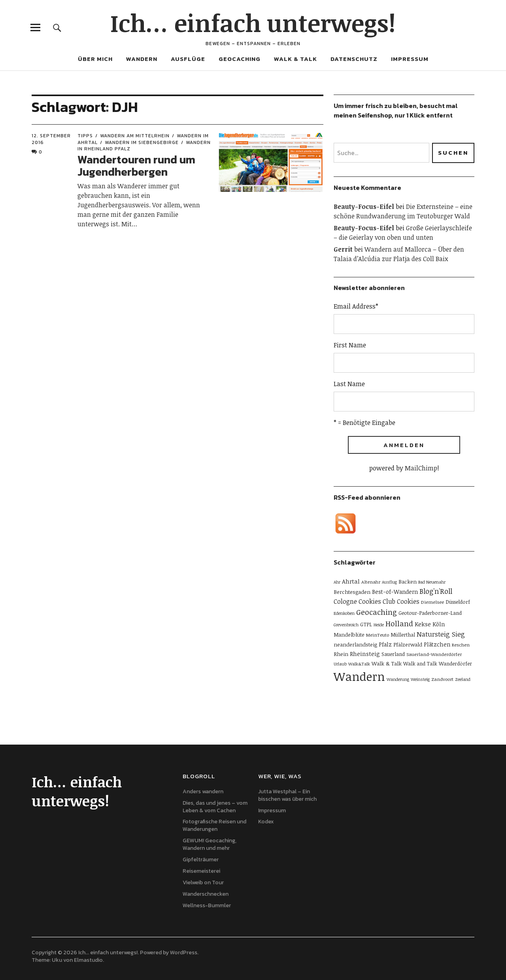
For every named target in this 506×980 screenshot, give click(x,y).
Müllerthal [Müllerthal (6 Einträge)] (403, 635)
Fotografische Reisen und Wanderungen (214, 825)
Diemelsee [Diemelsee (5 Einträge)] (432, 602)
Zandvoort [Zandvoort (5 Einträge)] (442, 679)
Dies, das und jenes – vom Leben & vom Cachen (215, 807)
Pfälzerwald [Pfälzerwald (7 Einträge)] (408, 644)
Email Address (356, 306)
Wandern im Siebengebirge (142, 142)
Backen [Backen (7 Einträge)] (408, 582)
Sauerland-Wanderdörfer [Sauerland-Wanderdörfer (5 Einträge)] (434, 654)
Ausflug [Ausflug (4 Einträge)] (389, 582)
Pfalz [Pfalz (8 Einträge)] (385, 644)
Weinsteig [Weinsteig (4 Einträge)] (420, 679)
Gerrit (343, 249)
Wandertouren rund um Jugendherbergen (136, 166)
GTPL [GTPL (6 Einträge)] (366, 624)
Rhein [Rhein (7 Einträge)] (341, 654)
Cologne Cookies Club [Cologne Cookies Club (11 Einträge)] (364, 601)
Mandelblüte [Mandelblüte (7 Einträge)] (349, 635)
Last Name (349, 384)
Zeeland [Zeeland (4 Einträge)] (463, 679)
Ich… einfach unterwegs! (253, 23)
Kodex (266, 822)
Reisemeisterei (201, 871)
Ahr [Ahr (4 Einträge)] (337, 582)
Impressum (410, 59)
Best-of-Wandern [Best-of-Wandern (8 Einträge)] (395, 592)
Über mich (95, 59)
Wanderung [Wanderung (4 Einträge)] (398, 679)
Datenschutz (354, 59)
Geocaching (240, 59)
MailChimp (421, 468)
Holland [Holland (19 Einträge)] (399, 623)
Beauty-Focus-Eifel (364, 207)
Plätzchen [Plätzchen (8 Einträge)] (437, 644)
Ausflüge (188, 59)
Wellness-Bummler (207, 905)
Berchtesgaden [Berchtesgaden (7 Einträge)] (352, 592)
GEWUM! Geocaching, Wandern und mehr (210, 844)
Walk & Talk (295, 59)
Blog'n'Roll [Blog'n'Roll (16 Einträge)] (436, 591)
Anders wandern (203, 791)
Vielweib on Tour (203, 882)
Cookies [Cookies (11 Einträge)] (408, 601)
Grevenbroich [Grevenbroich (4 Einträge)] (346, 625)
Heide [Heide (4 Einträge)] (379, 625)
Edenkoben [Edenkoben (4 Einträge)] (344, 613)
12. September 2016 (51, 139)
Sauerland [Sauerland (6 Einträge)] (393, 654)
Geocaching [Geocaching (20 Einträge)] (377, 612)
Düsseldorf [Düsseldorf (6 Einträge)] (458, 602)
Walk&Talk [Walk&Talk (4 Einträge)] (359, 664)
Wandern (142, 59)
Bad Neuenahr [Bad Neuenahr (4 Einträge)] (432, 582)
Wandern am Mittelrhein (135, 136)
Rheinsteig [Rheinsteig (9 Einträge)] (365, 654)
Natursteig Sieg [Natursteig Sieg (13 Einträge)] (441, 634)
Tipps (85, 136)
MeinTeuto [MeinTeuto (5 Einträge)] (378, 635)
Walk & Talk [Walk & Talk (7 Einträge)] (387, 663)
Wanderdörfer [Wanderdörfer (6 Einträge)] (455, 663)
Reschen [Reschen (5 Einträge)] (461, 644)
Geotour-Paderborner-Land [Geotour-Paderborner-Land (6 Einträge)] (430, 613)
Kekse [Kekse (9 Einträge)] (423, 624)
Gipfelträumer (201, 860)
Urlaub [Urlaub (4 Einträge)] (340, 664)
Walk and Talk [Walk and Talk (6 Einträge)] (420, 663)
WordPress (184, 953)
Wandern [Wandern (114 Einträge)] (359, 676)
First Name (350, 345)
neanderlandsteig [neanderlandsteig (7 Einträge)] (355, 644)
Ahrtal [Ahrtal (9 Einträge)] (351, 581)
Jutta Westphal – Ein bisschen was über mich (287, 795)
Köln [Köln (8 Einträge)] (439, 624)
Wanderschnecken (206, 894)
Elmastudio (88, 960)
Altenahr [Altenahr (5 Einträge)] (371, 582)
